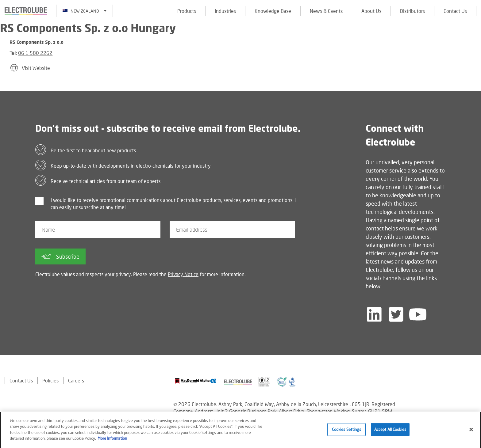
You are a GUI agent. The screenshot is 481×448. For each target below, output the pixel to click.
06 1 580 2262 (35, 53)
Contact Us (455, 11)
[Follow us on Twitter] (396, 314)
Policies (50, 380)
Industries (225, 11)
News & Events (326, 11)
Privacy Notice (183, 274)
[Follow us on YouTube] (418, 314)
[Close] (471, 433)
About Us (371, 11)
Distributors (412, 11)
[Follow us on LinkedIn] (374, 314)
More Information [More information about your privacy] (112, 441)
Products (187, 11)
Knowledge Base (273, 11)
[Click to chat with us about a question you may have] (473, 45)
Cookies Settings (346, 432)
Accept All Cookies (390, 432)
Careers (76, 380)
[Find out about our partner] (196, 381)
